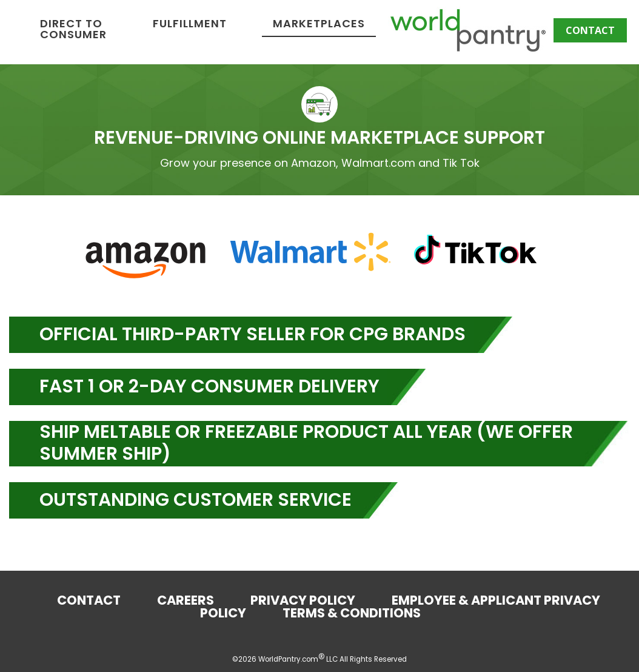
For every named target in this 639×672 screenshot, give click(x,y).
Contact (590, 30)
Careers (186, 601)
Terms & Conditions (352, 614)
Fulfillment (355, 25)
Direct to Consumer (239, 30)
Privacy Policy (303, 601)
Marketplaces (484, 25)
